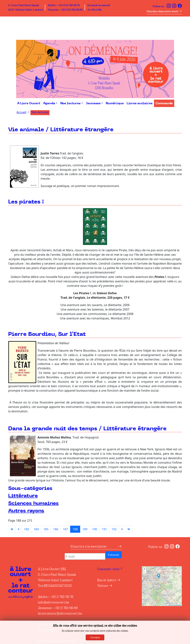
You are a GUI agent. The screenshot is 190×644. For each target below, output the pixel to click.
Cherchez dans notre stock (164, 11)
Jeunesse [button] (93, 103)
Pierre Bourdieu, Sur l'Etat (47, 334)
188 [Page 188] (75, 529)
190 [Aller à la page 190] (95, 529)
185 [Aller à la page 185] (46, 529)
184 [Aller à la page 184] (36, 529)
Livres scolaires (140, 103)
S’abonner (114, 555)
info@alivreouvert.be (53, 602)
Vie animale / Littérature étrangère (61, 130)
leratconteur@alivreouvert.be (60, 613)
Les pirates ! (26, 202)
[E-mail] (85, 556)
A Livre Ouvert (29, 103)
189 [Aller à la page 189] (85, 529)
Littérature (23, 496)
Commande (164, 103)
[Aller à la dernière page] (129, 529)
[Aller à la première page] (12, 529)
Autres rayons (26, 511)
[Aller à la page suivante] (122, 529)
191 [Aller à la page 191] (104, 529)
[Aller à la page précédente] (19, 529)
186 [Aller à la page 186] (56, 529)
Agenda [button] (49, 103)
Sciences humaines (33, 503)
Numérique (115, 103)
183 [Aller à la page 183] (26, 529)
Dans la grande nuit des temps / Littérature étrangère (87, 429)
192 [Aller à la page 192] (114, 529)
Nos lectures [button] (70, 103)
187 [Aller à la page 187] (65, 529)
